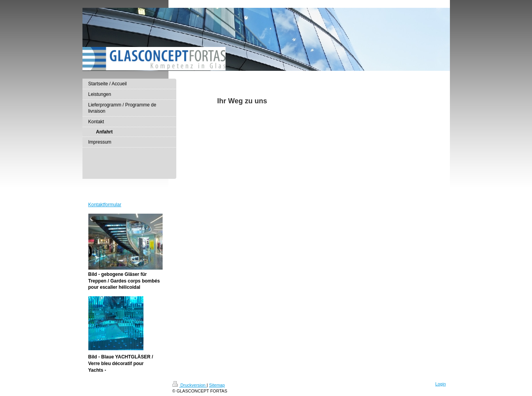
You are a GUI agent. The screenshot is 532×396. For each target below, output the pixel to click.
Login (441, 384)
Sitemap (217, 385)
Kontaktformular (105, 205)
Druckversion (190, 385)
